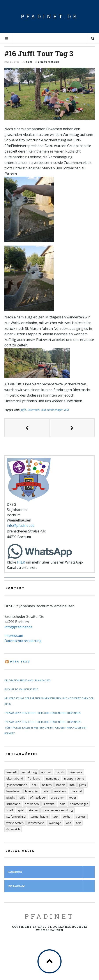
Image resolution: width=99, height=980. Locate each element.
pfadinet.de (50, 16)
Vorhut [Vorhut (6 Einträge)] (67, 817)
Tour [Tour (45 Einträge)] (55, 817)
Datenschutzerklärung (23, 641)
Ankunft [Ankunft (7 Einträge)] (12, 772)
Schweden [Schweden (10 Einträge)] (32, 804)
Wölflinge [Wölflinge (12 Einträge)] (55, 823)
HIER (21, 562)
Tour (67, 410)
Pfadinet (50, 916)
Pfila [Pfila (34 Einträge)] (22, 797)
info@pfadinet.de (20, 525)
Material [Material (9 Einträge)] (76, 791)
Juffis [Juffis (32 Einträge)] (83, 785)
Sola (43, 410)
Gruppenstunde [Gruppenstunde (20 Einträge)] (17, 785)
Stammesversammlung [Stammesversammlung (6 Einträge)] (57, 810)
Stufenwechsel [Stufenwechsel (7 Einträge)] (16, 817)
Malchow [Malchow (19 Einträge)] (60, 791)
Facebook (51, 872)
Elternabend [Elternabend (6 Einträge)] (15, 778)
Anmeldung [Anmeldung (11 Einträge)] (29, 772)
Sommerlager (55, 410)
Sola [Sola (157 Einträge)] (63, 804)
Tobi (29, 62)
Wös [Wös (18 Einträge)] (68, 823)
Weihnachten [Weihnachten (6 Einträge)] (15, 823)
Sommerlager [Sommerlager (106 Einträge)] (79, 804)
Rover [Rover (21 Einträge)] (73, 797)
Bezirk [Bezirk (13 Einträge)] (60, 772)
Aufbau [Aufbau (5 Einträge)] (46, 772)
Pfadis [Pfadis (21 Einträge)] (11, 797)
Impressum (14, 636)
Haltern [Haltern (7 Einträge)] (47, 785)
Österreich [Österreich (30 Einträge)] (13, 829)
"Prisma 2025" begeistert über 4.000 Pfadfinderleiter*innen (42, 713)
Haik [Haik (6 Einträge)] (35, 785)
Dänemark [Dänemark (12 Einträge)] (75, 772)
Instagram (51, 886)
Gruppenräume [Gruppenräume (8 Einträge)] (74, 778)
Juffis (24, 410)
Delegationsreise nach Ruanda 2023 (27, 680)
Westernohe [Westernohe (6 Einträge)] (36, 823)
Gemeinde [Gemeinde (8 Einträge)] (53, 778)
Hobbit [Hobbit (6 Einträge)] (61, 785)
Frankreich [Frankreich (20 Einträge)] (34, 778)
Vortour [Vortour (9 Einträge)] (81, 817)
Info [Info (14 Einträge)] (72, 785)
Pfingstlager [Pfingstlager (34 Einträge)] (38, 797)
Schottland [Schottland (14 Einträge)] (13, 804)
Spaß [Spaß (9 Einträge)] (10, 810)
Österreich (34, 410)
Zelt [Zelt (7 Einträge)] (78, 823)
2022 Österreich (49, 62)
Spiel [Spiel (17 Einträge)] (21, 810)
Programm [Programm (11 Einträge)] (57, 797)
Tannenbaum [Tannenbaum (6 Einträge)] (39, 817)
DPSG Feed (20, 661)
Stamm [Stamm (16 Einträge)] (33, 810)
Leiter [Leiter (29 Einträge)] (46, 791)
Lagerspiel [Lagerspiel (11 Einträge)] (32, 791)
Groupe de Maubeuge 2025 (21, 689)
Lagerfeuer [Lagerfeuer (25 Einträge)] (13, 791)
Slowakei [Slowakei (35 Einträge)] (49, 804)
